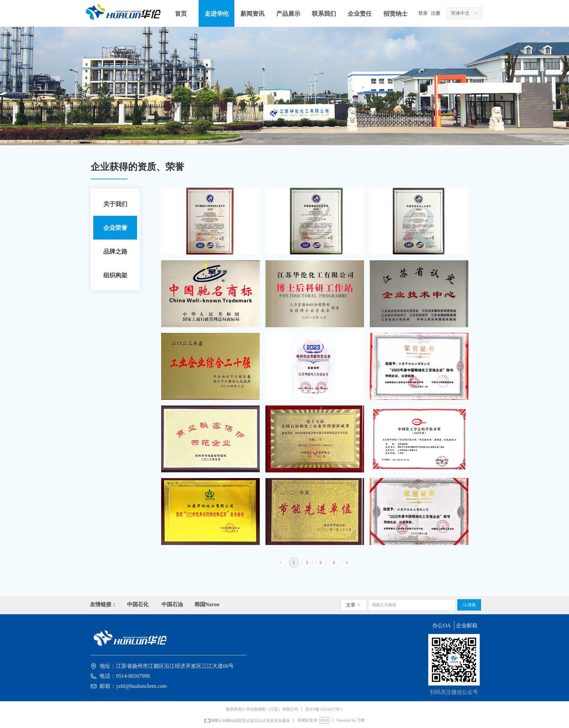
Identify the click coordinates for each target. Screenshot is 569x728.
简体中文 (460, 13)
